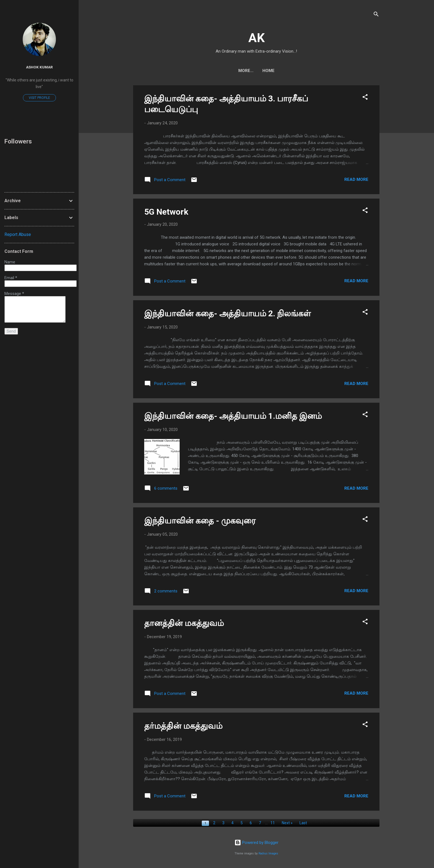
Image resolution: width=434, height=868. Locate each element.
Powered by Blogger (256, 843)
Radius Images (268, 853)
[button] (365, 98)
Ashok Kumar (39, 67)
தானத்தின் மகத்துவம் (184, 623)
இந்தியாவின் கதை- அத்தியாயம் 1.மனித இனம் (233, 416)
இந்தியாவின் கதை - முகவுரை (200, 521)
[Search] (376, 15)
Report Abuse (18, 234)
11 (273, 823)
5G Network (166, 212)
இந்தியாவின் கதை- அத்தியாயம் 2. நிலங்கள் (228, 313)
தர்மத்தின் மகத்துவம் (183, 726)
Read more (356, 179)
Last (303, 823)
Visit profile (39, 98)
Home (256, 71)
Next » (287, 823)
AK (256, 38)
